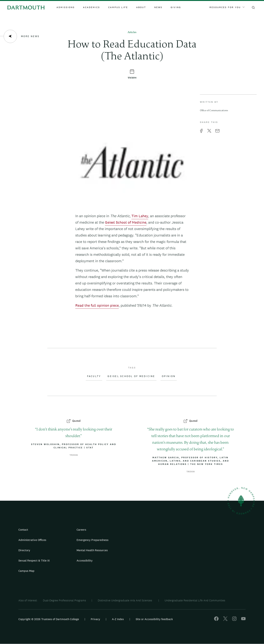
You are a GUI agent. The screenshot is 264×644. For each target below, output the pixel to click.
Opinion (169, 376)
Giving (176, 7)
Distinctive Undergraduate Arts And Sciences (125, 600)
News (158, 7)
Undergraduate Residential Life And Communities (195, 600)
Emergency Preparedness (93, 540)
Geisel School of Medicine (126, 222)
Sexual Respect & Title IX (34, 560)
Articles (132, 32)
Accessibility (85, 560)
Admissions (66, 7)
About (141, 7)
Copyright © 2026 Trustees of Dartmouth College (49, 619)
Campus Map (26, 571)
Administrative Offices (32, 540)
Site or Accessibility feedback (154, 619)
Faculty (94, 376)
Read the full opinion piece (97, 305)
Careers (81, 530)
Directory (24, 550)
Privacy (95, 619)
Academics (91, 7)
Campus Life (118, 7)
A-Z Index (118, 619)
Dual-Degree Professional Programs (64, 600)
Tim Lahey (140, 216)
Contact (23, 530)
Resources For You (227, 7)
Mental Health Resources (92, 550)
